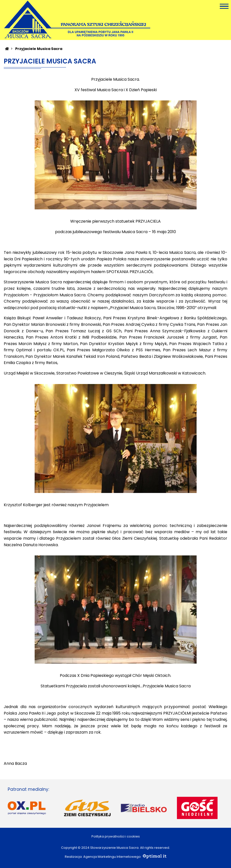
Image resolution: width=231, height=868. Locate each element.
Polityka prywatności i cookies (116, 836)
